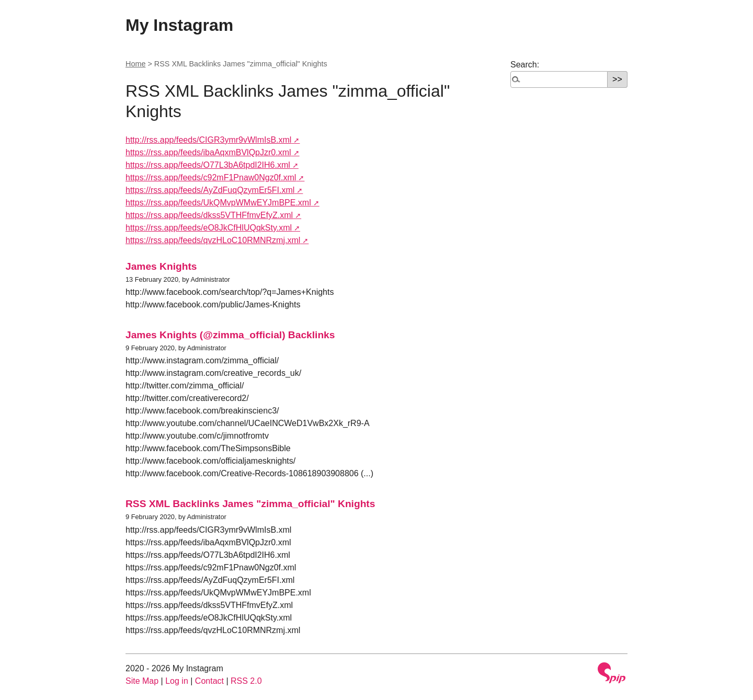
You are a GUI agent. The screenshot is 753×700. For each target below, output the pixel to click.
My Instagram (179, 25)
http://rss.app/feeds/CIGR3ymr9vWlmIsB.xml (208, 140)
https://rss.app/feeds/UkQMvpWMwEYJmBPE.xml (218, 203)
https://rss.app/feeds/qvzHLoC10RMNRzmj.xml (213, 240)
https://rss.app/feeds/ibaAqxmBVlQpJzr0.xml (208, 152)
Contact (209, 681)
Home (135, 64)
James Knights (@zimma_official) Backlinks (230, 335)
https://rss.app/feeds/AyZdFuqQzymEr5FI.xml (210, 190)
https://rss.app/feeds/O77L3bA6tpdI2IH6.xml (208, 165)
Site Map (142, 681)
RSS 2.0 (246, 681)
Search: (525, 65)
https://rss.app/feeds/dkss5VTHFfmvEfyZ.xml (209, 215)
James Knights (161, 266)
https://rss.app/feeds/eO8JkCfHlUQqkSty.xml (209, 228)
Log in (177, 681)
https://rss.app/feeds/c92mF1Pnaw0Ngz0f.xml (211, 177)
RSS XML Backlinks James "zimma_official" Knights (250, 504)
